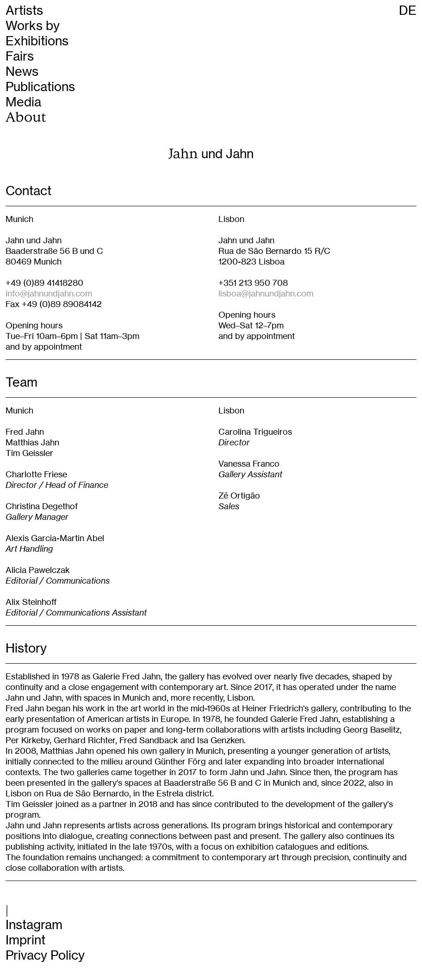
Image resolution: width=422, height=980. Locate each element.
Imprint (25, 940)
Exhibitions (37, 41)
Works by (33, 26)
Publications (40, 87)
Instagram (34, 925)
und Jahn (211, 154)
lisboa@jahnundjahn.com (266, 293)
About (26, 117)
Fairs (20, 56)
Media (23, 102)
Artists (24, 10)
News (22, 71)
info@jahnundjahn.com (49, 293)
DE (408, 10)
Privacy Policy (45, 955)
